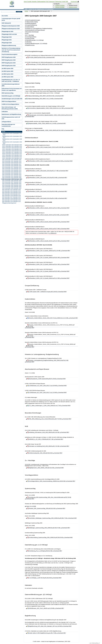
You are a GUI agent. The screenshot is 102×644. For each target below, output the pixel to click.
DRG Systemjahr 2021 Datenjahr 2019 (12, 161)
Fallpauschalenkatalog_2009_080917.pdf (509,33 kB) (40, 96)
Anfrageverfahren (6, 122)
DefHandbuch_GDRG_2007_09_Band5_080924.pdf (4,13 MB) (44, 278)
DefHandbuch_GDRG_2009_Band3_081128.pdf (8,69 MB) (43, 184)
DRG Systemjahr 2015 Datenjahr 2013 (12, 170)
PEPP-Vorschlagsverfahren (9, 101)
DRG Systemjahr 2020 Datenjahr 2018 (12, 163)
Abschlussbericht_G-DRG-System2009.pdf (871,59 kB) (42, 379)
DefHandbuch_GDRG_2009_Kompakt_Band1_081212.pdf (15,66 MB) (45, 147)
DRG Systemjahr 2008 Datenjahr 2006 (12, 181)
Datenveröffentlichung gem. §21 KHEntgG (38, 595)
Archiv (26, 11)
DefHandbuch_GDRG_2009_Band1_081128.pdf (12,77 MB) (43, 171)
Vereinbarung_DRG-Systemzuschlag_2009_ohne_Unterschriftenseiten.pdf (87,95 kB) (49, 497)
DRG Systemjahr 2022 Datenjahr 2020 (12, 160)
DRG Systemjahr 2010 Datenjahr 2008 (12, 178)
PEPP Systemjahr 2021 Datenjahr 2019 (12, 146)
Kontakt (29, 1)
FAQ (3, 129)
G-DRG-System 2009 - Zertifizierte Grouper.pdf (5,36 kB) (42, 292)
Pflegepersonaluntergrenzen (9, 203)
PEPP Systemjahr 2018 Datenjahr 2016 (12, 151)
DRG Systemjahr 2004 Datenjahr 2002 (12, 187)
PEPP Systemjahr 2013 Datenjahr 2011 (12, 158)
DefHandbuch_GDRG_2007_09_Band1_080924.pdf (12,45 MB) (44, 251)
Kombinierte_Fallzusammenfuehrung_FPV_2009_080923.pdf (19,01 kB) (46, 76)
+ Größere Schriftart (60, 5)
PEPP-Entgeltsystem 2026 (9, 57)
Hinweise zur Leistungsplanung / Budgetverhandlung (39, 29)
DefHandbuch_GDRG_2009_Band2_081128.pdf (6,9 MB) (42, 178)
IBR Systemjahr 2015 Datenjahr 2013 (11, 200)
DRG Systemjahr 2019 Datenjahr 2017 (12, 164)
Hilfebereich (53, 233)
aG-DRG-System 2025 (7, 71)
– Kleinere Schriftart (59, 7)
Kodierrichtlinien (30, 27)
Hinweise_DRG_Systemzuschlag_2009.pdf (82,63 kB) (41, 508)
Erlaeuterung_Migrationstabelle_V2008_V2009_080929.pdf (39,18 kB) (45, 130)
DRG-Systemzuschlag (8, 93)
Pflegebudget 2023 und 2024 (9, 34)
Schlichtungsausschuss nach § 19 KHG (11, 118)
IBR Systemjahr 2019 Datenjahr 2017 (11, 194)
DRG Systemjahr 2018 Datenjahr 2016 (12, 166)
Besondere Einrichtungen (32, 32)
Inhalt (64, 1)
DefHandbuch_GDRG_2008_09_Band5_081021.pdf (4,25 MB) (44, 241)
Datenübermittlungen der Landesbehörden (8, 125)
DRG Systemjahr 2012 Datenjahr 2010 (12, 175)
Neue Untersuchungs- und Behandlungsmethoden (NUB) (10, 108)
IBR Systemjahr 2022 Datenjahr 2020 (11, 190)
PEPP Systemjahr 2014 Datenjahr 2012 (12, 157)
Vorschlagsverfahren (31, 37)
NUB (27, 34)
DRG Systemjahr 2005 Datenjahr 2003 (12, 185)
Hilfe (67, 1)
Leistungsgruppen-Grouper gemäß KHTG (11, 19)
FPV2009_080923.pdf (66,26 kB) (36, 57)
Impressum (52, 1)
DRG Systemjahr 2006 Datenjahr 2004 (12, 184)
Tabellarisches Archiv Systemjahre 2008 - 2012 (12, 140)
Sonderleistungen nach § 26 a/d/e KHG (12, 99)
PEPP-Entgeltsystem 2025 (9, 60)
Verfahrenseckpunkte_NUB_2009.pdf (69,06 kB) (40, 453)
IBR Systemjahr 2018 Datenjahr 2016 (11, 196)
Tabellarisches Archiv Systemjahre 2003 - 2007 (12, 143)
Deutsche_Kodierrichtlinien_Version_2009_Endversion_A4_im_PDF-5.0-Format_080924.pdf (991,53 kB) (51, 326)
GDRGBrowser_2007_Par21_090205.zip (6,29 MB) (41, 608)
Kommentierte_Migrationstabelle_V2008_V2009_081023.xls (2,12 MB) (46, 108)
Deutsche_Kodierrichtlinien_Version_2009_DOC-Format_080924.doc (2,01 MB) (48, 318)
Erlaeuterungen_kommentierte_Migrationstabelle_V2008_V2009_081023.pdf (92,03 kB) (50, 115)
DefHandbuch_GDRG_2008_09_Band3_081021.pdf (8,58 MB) (44, 222)
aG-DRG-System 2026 (7, 68)
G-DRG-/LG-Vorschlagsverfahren (10, 104)
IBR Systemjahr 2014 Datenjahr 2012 (11, 201)
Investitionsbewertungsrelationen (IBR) (11, 85)
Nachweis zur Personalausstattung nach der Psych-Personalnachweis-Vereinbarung (11, 50)
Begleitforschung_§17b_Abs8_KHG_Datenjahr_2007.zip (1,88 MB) (45, 626)
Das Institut (5, 16)
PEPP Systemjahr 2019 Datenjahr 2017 (12, 149)
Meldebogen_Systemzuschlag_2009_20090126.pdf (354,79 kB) (44, 528)
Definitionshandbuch (31, 23)
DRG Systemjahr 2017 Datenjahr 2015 (12, 167)
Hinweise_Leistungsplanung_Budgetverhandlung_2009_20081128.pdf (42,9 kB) (48, 360)
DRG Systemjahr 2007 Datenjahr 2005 (12, 182)
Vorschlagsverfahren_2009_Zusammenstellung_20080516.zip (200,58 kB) (46, 481)
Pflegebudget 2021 (7, 40)
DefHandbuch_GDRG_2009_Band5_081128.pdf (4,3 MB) (42, 198)
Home (25, 1)
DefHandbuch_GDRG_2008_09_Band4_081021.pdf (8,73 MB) (44, 229)
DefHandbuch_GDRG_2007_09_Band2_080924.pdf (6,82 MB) (44, 258)
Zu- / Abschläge (30, 35)
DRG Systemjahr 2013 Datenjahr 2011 (12, 173)
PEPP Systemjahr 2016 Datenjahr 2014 (12, 154)
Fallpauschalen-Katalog (32, 22)
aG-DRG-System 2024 (7, 74)
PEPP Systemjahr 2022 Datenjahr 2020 (12, 145)
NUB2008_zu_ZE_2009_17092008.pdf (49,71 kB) (40, 439)
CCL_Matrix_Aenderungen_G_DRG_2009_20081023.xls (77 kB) (44, 406)
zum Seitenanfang (95, 643)
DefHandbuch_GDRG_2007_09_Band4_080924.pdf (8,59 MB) (44, 271)
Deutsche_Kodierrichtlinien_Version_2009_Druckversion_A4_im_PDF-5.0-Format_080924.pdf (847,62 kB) (51, 335)
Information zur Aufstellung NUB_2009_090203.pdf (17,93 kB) (43, 446)
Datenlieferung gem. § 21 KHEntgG (35, 40)
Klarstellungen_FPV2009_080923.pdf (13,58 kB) (40, 64)
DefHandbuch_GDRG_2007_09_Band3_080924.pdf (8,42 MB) (44, 264)
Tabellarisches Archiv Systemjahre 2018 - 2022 (12, 134)
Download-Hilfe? (51, 57)
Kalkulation (29, 42)
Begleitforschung (30, 45)
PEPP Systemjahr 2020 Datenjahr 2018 (12, 148)
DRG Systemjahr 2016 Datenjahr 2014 (12, 169)
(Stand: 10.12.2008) (31, 506)
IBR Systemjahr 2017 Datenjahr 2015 (11, 197)
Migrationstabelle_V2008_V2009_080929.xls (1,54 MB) (42, 123)
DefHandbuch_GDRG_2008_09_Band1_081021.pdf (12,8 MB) (44, 208)
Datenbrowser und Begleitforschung (11, 114)
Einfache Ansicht (73, 7)
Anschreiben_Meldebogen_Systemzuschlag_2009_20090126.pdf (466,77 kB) (47, 518)
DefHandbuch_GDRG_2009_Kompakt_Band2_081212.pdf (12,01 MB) (45, 154)
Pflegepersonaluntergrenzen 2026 (11, 26)
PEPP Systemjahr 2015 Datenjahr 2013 (12, 155)
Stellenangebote (41, 1)
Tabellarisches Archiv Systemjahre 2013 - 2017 (12, 137)
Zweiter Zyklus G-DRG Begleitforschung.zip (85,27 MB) (42, 633)
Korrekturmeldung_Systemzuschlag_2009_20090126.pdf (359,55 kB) (45, 537)
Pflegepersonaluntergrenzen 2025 (11, 29)
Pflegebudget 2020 (7, 43)
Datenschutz (58, 1)
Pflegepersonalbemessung (9, 45)
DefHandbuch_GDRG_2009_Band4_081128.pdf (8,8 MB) (42, 191)
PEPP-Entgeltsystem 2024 (9, 63)
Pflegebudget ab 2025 (7, 31)
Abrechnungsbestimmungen (33, 20)
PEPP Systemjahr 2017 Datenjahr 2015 (12, 152)
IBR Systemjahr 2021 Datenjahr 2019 (11, 191)
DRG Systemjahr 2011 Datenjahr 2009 (12, 176)
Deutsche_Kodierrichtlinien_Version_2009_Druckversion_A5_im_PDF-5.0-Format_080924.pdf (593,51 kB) (51, 345)
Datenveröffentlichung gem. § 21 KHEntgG (37, 44)
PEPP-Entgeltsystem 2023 (9, 66)
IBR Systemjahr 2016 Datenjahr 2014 (11, 199)
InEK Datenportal (6, 23)
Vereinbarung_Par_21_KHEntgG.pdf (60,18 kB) (40, 551)
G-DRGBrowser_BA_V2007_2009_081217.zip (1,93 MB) (42, 392)
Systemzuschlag (30, 39)
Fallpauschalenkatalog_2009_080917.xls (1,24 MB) (40, 99)
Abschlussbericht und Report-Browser (36, 30)
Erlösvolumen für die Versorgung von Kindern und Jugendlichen (12, 89)
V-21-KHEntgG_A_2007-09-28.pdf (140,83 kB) (40, 578)
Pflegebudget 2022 (7, 37)
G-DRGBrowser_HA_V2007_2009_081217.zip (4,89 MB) (42, 386)
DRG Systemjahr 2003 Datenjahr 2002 (12, 188)
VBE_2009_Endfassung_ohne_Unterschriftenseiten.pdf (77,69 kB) (44, 419)
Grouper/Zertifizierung (32, 25)
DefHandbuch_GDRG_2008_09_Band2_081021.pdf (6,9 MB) (43, 215)
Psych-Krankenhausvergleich (10, 54)
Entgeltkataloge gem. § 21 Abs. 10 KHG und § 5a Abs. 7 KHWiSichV (11, 81)
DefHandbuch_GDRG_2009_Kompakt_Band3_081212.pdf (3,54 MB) (45, 161)
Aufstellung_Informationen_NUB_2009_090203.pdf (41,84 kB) (43, 432)
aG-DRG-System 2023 (7, 77)
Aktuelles (34, 1)
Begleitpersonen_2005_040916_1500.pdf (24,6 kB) (41, 468)
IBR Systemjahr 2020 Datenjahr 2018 (11, 193)
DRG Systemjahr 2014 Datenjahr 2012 (12, 172)
